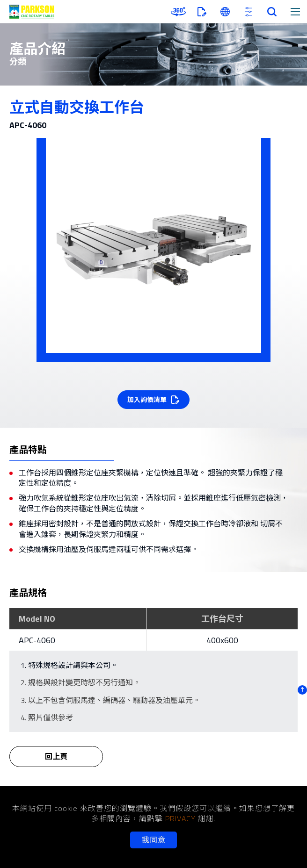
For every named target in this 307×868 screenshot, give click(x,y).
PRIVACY (180, 818)
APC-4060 (37, 640)
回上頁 (56, 763)
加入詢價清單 (147, 399)
